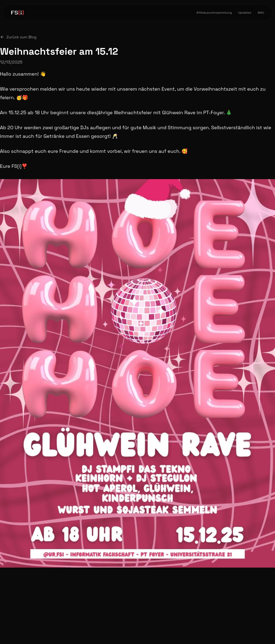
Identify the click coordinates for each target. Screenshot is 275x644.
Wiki (261, 13)
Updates (245, 13)
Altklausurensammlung (214, 13)
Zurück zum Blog (18, 37)
